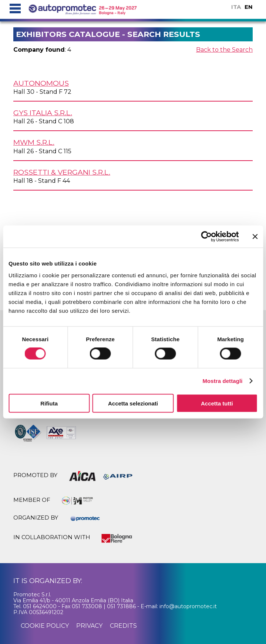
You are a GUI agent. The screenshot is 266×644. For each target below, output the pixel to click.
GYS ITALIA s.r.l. (43, 113)
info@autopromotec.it (188, 606)
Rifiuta (49, 403)
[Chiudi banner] (255, 237)
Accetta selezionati (133, 403)
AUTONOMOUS (41, 83)
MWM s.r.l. (34, 142)
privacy (89, 626)
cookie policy (45, 626)
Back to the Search (224, 50)
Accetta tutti (217, 403)
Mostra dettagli (222, 381)
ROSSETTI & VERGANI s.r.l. (62, 172)
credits (123, 626)
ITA (236, 7)
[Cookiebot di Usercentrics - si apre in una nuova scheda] (206, 237)
